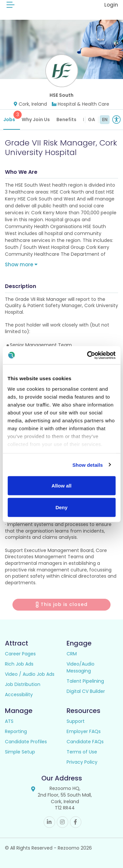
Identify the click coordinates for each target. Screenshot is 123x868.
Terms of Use (82, 752)
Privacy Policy (82, 762)
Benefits (66, 119)
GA (92, 119)
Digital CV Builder (86, 691)
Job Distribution (23, 684)
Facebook (76, 822)
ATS (9, 721)
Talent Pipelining (85, 681)
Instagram (62, 822)
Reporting (16, 731)
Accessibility (19, 695)
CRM (72, 654)
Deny (61, 507)
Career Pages (20, 654)
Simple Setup (20, 752)
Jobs (12, 117)
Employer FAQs (84, 731)
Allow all (61, 486)
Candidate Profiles (26, 742)
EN (105, 119)
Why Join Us (36, 119)
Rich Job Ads (19, 664)
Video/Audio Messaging (81, 667)
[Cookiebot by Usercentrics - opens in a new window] (88, 355)
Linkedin (49, 822)
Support (76, 721)
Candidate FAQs (85, 742)
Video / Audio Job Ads (30, 674)
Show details (88, 465)
